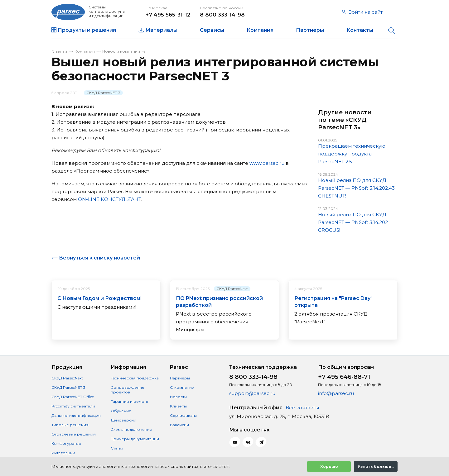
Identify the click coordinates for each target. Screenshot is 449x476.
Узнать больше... (376, 466)
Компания (260, 30)
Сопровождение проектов (128, 390)
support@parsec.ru (252, 393)
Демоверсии (123, 420)
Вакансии (179, 425)
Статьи (117, 448)
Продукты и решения (87, 30)
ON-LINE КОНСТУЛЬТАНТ (110, 199)
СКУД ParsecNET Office (73, 397)
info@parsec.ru (336, 393)
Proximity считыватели (73, 406)
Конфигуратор (66, 443)
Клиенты (178, 406)
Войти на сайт (362, 12)
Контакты (360, 30)
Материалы (161, 30)
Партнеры (310, 30)
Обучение (121, 411)
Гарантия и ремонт (130, 401)
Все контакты (302, 408)
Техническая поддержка (135, 378)
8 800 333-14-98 (222, 15)
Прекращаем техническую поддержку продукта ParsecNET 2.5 (352, 154)
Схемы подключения (131, 429)
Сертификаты (183, 415)
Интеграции (63, 453)
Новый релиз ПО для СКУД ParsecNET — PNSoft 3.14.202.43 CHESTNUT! (356, 188)
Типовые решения (70, 425)
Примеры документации (135, 439)
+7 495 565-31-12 (168, 15)
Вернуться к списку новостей (99, 258)
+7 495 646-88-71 (344, 377)
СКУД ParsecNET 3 (103, 93)
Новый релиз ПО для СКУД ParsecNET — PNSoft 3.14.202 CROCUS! (353, 222)
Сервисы (212, 30)
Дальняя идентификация (76, 415)
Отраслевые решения (74, 434)
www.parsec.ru (267, 163)
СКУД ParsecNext (232, 289)
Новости (178, 397)
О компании (182, 387)
